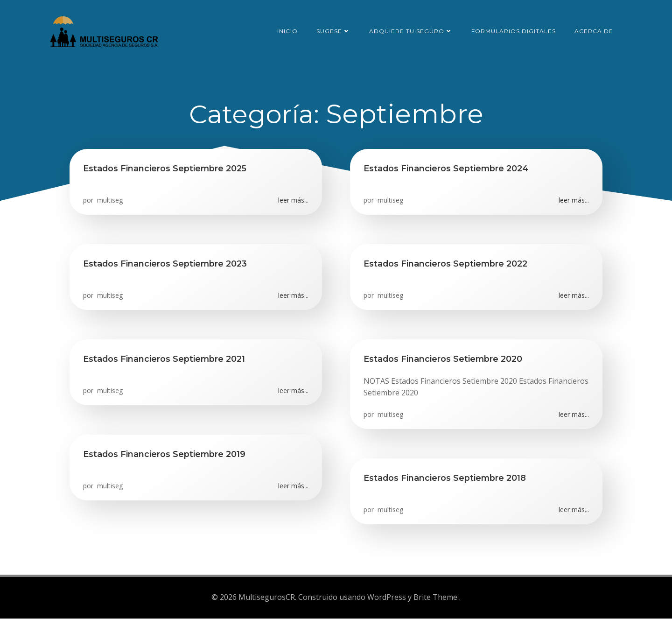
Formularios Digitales (514, 30)
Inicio (288, 30)
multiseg (109, 202)
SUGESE (334, 30)
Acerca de (595, 30)
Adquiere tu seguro (412, 30)
